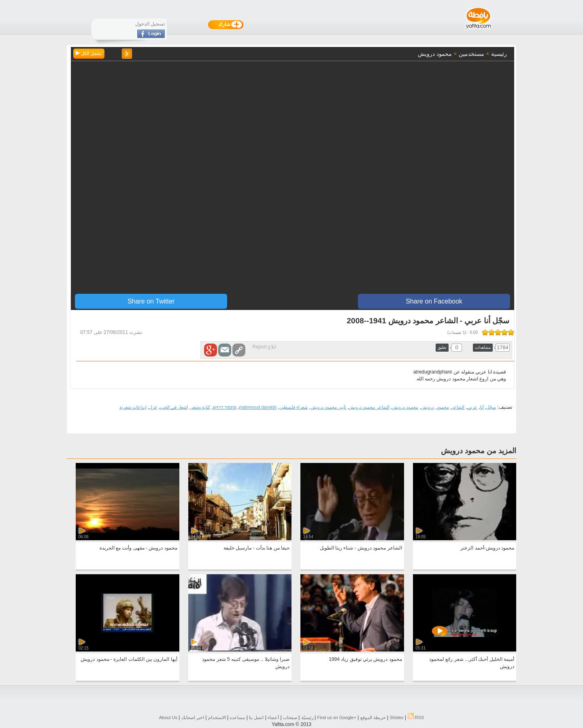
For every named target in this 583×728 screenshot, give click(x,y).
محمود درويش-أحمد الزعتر (487, 548)
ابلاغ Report (264, 347)
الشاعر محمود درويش (369, 407)
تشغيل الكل (89, 53)
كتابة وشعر (200, 407)
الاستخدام (217, 717)
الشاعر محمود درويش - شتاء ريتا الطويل (361, 548)
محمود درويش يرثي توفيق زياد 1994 (365, 659)
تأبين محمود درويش (328, 407)
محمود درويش (405, 407)
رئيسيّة (307, 717)
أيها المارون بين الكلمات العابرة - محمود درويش (129, 659)
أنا (482, 407)
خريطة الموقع (373, 717)
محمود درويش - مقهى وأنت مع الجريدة (138, 548)
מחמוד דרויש (225, 407)
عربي (472, 407)
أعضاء (273, 717)
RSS (416, 717)
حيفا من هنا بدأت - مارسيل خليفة (256, 548)
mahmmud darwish (258, 407)
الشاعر (458, 407)
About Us (168, 717)
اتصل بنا (256, 717)
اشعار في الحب (174, 407)
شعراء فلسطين (294, 407)
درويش (428, 407)
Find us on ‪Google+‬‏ (337, 717)
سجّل (491, 407)
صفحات (290, 717)
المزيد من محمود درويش (479, 451)
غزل (153, 407)
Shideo (396, 717)
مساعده (237, 717)
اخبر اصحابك (193, 717)
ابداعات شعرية (133, 407)
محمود (443, 407)
